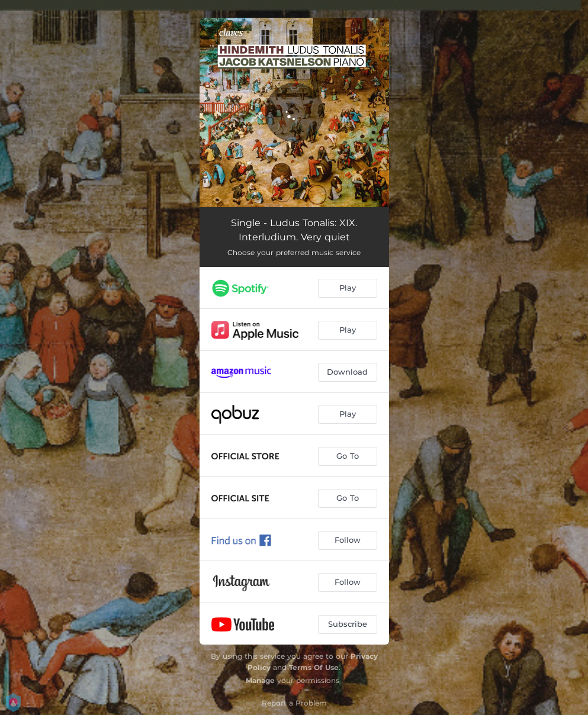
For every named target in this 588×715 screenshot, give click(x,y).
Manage (260, 680)
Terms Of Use (314, 667)
